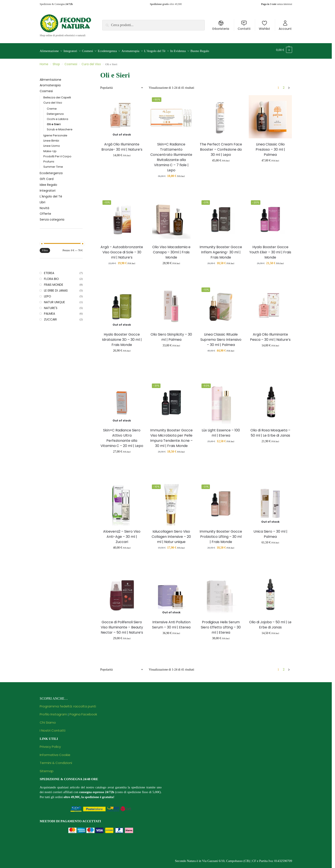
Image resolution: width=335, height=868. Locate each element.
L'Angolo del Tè (51, 194)
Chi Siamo (48, 720)
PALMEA (50, 311)
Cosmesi (71, 62)
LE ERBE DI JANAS (56, 288)
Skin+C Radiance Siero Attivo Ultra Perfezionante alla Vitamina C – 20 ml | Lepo (122, 436)
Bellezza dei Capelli (57, 95)
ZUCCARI (50, 317)
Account (285, 25)
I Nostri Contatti (53, 728)
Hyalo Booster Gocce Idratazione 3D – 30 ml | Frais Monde (122, 337)
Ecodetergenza (51, 171)
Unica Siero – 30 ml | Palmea (270, 532)
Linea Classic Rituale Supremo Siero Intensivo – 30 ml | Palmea (221, 337)
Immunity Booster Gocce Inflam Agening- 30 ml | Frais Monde (221, 250)
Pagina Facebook (83, 712)
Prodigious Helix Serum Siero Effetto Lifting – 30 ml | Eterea (221, 625)
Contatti (244, 25)
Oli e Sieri (54, 122)
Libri (42, 200)
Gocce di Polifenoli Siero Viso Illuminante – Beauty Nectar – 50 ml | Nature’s (122, 625)
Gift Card (47, 177)
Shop (56, 62)
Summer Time (53, 164)
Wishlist (264, 25)
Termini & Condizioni (56, 760)
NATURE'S (51, 305)
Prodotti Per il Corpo (57, 154)
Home (44, 62)
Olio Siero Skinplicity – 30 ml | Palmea (171, 334)
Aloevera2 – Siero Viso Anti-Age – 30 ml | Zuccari (122, 534)
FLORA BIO (51, 276)
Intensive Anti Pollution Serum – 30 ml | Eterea (171, 622)
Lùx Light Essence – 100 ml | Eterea (221, 430)
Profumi (49, 159)
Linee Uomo (52, 143)
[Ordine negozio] (122, 85)
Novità (44, 205)
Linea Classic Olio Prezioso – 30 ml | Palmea (270, 147)
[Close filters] (84, 70)
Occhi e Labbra (57, 117)
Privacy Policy (50, 744)
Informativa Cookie (55, 752)
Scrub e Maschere (60, 127)
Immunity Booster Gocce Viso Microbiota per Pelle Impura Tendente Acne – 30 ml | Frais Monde (171, 436)
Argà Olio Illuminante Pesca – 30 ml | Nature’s (270, 334)
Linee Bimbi (51, 138)
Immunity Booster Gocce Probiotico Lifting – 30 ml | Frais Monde (221, 534)
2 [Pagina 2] (284, 85)
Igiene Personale (55, 133)
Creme (52, 106)
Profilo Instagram (53, 712)
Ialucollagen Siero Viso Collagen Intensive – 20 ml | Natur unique (171, 534)
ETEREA (49, 271)
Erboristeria (221, 25)
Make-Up (50, 149)
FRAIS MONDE (54, 282)
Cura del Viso (91, 62)
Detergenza (55, 111)
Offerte (45, 211)
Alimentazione (50, 77)
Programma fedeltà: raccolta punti (68, 704)
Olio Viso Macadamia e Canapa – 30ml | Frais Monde (171, 250)
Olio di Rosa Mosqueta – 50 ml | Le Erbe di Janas (270, 430)
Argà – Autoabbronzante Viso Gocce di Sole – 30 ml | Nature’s (122, 250)
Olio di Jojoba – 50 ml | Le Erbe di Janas (270, 622)
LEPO (48, 294)
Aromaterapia (50, 83)
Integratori (48, 188)
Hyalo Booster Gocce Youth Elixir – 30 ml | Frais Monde (270, 250)
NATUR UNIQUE (54, 300)
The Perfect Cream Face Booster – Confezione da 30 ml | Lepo (221, 147)
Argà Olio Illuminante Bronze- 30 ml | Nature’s (122, 144)
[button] (284, 50)
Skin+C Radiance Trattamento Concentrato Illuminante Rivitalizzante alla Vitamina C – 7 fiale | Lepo (171, 155)
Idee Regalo (48, 182)
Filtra (45, 248)
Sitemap (47, 769)
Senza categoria (52, 217)
